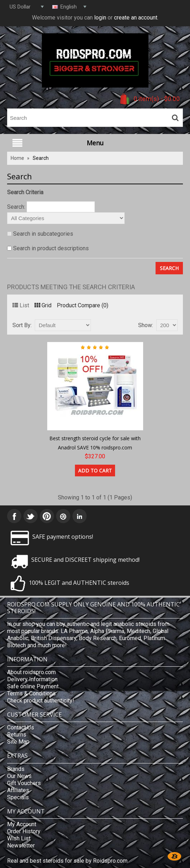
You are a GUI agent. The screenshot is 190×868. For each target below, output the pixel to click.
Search (41, 158)
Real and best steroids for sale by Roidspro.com (67, 861)
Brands (16, 769)
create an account (136, 18)
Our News (19, 776)
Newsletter (21, 845)
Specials (18, 797)
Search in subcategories (43, 234)
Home (17, 158)
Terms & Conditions (31, 693)
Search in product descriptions (51, 248)
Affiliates (18, 790)
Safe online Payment (33, 686)
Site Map (18, 742)
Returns (17, 735)
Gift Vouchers (24, 783)
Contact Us (21, 727)
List (21, 305)
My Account (22, 824)
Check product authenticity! (41, 701)
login (100, 18)
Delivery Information (32, 679)
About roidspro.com (31, 672)
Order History (24, 831)
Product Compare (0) (83, 305)
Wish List (19, 838)
